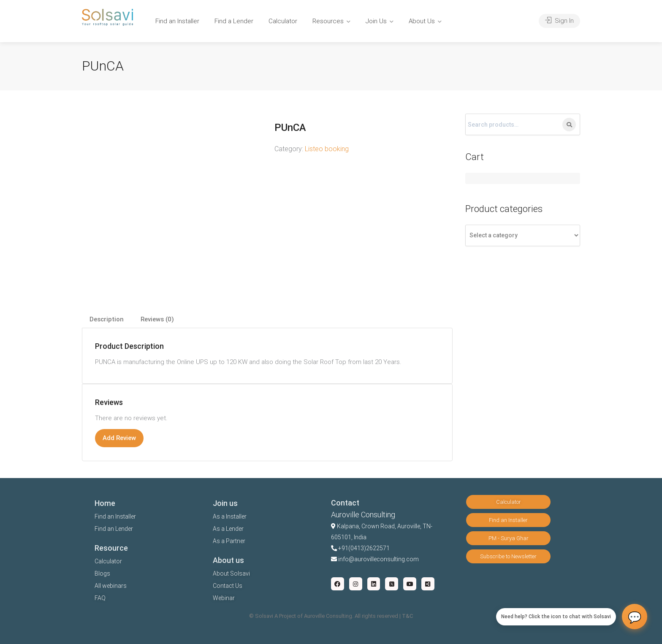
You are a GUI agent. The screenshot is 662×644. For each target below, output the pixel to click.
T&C (407, 616)
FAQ (100, 598)
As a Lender (228, 529)
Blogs (102, 573)
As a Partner (229, 541)
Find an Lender (114, 529)
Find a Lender (234, 21)
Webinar (224, 598)
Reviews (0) (157, 319)
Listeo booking (327, 149)
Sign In (559, 21)
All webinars (111, 586)
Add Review (119, 438)
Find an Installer (177, 21)
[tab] (107, 319)
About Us (422, 21)
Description (107, 319)
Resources (328, 21)
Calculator (283, 21)
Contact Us (228, 586)
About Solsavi (231, 573)
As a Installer (230, 516)
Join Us (376, 21)
